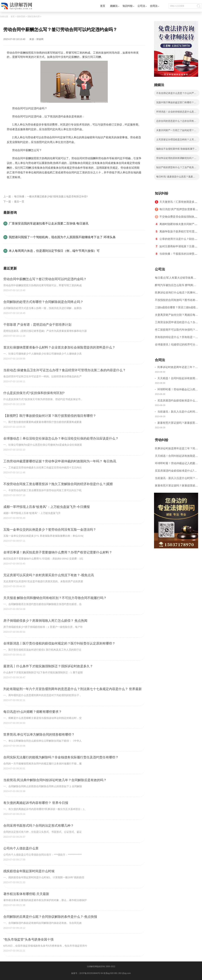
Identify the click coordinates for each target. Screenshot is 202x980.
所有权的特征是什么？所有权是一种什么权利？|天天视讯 (176, 338)
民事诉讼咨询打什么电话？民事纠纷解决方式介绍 (176, 294)
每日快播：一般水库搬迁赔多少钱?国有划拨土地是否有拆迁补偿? (51, 196)
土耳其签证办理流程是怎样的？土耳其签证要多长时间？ (176, 141)
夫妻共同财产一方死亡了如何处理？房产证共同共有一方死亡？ (176, 131)
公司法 (141, 6)
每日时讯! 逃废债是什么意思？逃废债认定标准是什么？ (176, 178)
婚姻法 (114, 6)
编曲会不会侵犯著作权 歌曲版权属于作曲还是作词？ (177, 150)
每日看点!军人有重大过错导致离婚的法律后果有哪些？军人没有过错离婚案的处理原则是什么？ (176, 279)
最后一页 (19, 201)
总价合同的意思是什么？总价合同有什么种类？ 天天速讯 (176, 122)
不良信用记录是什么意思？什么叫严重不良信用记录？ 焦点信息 (176, 94)
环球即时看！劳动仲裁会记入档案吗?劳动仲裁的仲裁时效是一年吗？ (178, 390)
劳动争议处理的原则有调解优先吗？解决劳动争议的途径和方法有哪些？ (176, 159)
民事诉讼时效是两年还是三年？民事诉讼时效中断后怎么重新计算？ (178, 368)
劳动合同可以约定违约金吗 (32, 185)
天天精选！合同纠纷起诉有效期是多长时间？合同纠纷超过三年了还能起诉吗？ (178, 379)
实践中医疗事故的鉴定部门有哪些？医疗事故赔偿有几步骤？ (176, 103)
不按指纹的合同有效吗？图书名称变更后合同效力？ (176, 301)
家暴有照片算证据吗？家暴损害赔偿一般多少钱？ (178, 423)
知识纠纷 (128, 6)
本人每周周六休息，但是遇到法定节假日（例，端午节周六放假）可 (54, 251)
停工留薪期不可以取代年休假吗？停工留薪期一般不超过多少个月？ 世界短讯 (176, 331)
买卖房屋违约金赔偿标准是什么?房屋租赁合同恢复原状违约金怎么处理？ (178, 401)
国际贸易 (21, 17)
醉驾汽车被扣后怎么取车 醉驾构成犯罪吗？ (175, 286)
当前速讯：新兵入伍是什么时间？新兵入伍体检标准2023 (178, 412)
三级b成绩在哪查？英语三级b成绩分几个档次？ (177, 309)
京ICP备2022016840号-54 (91, 973)
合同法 (154, 6)
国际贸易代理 (33, 17)
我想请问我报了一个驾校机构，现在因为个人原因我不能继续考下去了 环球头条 (62, 237)
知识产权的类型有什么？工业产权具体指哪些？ (176, 168)
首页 (103, 6)
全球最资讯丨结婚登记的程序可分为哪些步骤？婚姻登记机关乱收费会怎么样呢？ (176, 346)
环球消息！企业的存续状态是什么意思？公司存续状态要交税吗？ (175, 113)
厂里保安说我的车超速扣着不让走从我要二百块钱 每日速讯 (49, 223)
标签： (11, 185)
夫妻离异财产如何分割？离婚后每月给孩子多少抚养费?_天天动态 (176, 316)
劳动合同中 (55, 185)
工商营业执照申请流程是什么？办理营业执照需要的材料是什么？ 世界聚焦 (176, 323)
